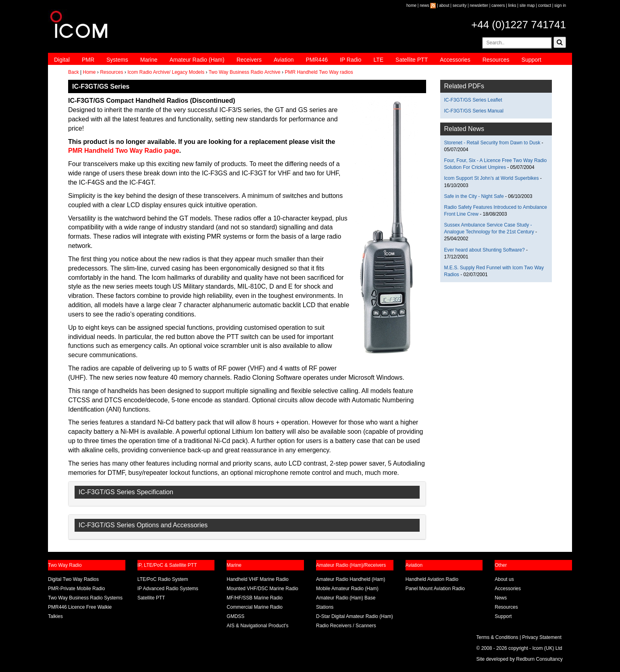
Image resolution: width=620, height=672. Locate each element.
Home (89, 72)
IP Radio (351, 60)
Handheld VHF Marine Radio (257, 579)
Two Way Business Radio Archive (244, 72)
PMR (88, 60)
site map (527, 5)
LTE (378, 60)
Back (74, 72)
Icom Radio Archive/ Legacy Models (166, 72)
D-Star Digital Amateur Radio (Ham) (355, 616)
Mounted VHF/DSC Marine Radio (262, 589)
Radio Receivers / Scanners (346, 626)
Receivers (249, 60)
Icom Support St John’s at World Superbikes (492, 178)
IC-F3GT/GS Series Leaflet (473, 100)
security (460, 5)
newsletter (479, 5)
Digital (62, 60)
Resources (496, 60)
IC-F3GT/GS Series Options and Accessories (143, 525)
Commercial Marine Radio (255, 607)
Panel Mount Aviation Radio (435, 589)
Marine (149, 60)
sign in (560, 5)
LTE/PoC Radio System (163, 579)
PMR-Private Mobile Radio (76, 589)
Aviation (284, 60)
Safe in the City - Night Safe (475, 196)
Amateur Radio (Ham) (197, 60)
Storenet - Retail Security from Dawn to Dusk (492, 143)
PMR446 (316, 60)
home (411, 5)
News (501, 598)
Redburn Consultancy (539, 659)
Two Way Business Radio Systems (85, 598)
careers (498, 5)
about (444, 5)
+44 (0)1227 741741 (519, 25)
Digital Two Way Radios (73, 579)
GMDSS (235, 616)
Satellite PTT (412, 60)
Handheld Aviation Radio (432, 579)
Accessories (455, 60)
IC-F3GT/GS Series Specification (126, 492)
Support (532, 60)
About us (504, 579)
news (424, 5)
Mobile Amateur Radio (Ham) (347, 589)
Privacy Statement (542, 637)
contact (545, 5)
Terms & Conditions (497, 637)
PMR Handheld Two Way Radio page (124, 151)
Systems (117, 60)
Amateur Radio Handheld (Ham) (351, 579)
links (512, 5)
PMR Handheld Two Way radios (319, 72)
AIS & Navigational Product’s (257, 626)
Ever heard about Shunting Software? (485, 250)
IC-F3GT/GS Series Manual (474, 111)
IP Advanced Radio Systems (168, 589)
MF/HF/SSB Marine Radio (255, 598)
